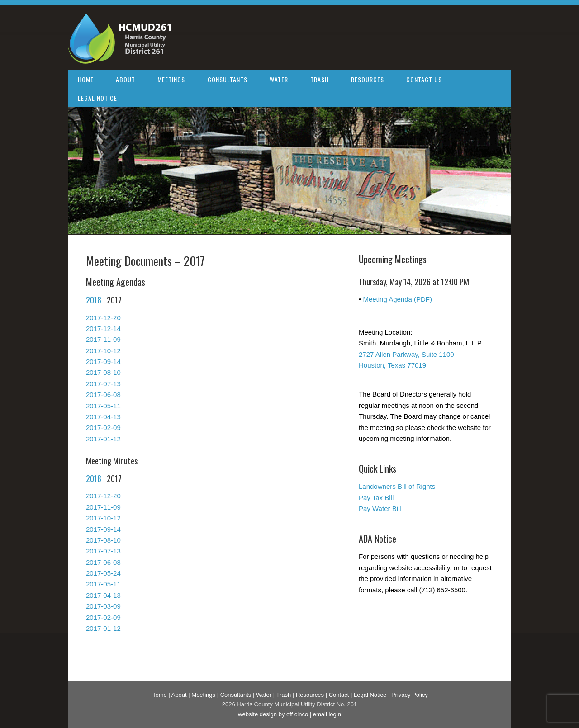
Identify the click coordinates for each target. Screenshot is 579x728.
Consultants (228, 79)
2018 (94, 300)
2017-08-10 (103, 372)
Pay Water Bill (380, 508)
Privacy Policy (410, 695)
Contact (339, 695)
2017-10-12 (103, 351)
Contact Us (424, 79)
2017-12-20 (103, 318)
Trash (320, 79)
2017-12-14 (103, 329)
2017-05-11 (103, 406)
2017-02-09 (103, 428)
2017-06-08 (103, 395)
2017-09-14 (103, 362)
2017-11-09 (103, 339)
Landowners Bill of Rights (397, 486)
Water (279, 79)
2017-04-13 (103, 417)
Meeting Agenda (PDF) (397, 299)
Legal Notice (97, 98)
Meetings (171, 79)
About (126, 79)
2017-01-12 (103, 439)
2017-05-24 (103, 573)
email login (327, 714)
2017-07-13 (103, 384)
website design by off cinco (273, 714)
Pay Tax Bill (376, 498)
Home (86, 79)
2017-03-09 (103, 606)
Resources (368, 79)
